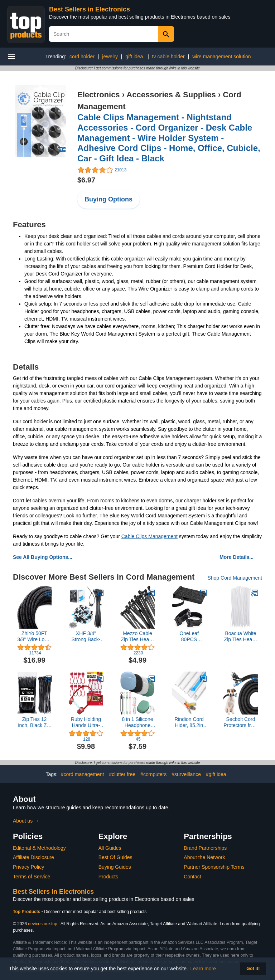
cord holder (82, 57)
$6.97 (86, 180)
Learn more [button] (203, 969)
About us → (26, 821)
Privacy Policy (28, 867)
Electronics (99, 95)
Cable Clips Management (149, 536)
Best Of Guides (115, 857)
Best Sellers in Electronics (90, 9)
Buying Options (108, 199)
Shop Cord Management (235, 578)
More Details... (237, 557)
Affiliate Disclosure (33, 857)
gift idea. (135, 57)
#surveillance (186, 774)
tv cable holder (168, 57)
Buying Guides (115, 867)
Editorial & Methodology (39, 848)
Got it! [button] (253, 969)
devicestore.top (42, 924)
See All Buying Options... (43, 557)
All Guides (110, 848)
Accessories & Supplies (171, 95)
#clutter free (122, 774)
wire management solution (221, 57)
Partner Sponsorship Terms (214, 867)
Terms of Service (32, 877)
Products (108, 877)
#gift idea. (217, 774)
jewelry (110, 57)
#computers (153, 774)
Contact (192, 877)
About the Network (204, 857)
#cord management (83, 774)
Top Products (27, 912)
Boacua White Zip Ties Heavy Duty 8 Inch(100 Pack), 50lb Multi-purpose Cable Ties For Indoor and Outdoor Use (241, 637)
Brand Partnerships (205, 848)
